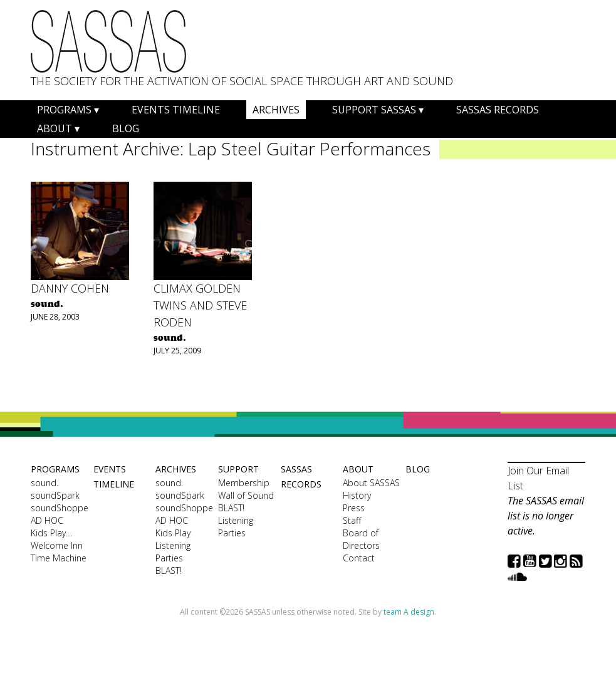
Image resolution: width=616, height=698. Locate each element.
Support (238, 469)
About (55, 128)
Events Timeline (176, 110)
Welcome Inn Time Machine (59, 552)
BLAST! (169, 570)
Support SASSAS (374, 110)
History (357, 495)
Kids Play (173, 533)
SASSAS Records (498, 110)
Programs (64, 110)
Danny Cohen (70, 288)
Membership (244, 483)
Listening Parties (173, 552)
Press (354, 508)
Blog (126, 128)
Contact (359, 558)
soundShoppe (59, 508)
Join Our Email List (538, 478)
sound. (44, 483)
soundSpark (55, 495)
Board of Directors (361, 539)
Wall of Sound (246, 495)
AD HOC (47, 520)
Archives (276, 110)
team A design (409, 612)
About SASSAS (371, 483)
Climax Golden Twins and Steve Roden (200, 305)
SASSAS (108, 41)
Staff (352, 520)
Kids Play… (51, 533)
